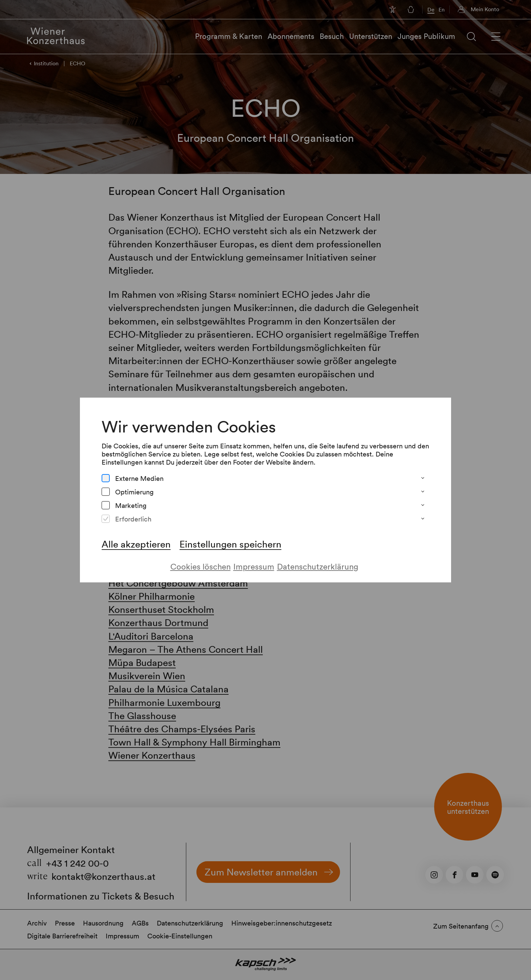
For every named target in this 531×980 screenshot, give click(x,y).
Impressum (254, 566)
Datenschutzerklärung (318, 566)
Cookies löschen (200, 566)
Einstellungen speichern (230, 544)
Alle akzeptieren (136, 544)
